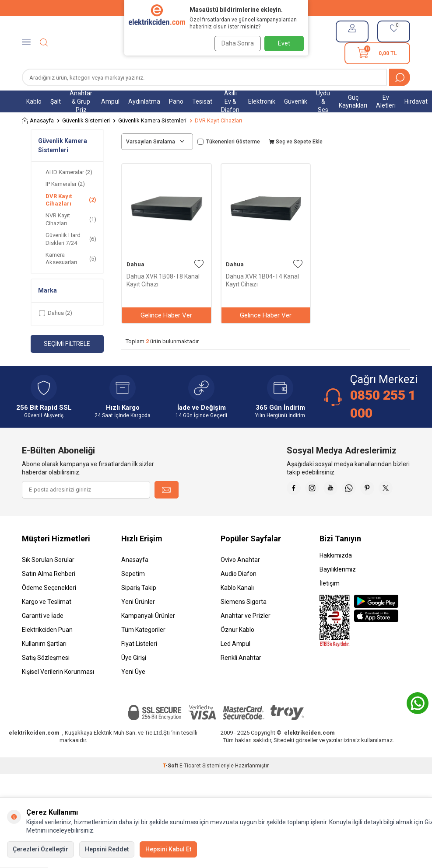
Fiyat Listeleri (139, 666)
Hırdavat (416, 101)
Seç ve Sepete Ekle (296, 142)
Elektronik (262, 101)
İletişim (330, 605)
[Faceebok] (314, 490)
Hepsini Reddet (107, 849)
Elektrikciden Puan (47, 652)
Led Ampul (235, 666)
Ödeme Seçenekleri (49, 610)
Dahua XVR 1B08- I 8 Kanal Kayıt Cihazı (163, 280)
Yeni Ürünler (138, 624)
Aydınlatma (144, 101)
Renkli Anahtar (241, 680)
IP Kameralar (65, 184)
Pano (176, 101)
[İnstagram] (336, 490)
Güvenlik (296, 101)
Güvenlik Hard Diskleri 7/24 (71, 239)
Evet (284, 43)
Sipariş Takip (139, 610)
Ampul (110, 101)
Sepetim (133, 596)
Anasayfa (38, 121)
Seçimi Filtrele (67, 344)
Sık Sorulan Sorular (48, 582)
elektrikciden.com (34, 755)
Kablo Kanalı (237, 610)
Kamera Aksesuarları (71, 258)
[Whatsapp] (379, 490)
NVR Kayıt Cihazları (71, 219)
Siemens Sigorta (244, 624)
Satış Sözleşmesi (46, 680)
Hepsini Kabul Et (168, 849)
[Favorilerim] (394, 31)
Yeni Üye (133, 694)
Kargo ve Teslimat (47, 624)
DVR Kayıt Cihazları (71, 200)
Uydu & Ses (323, 101)
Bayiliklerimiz (338, 591)
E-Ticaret (190, 788)
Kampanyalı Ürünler (148, 638)
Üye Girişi (134, 680)
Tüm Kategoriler (143, 652)
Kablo (34, 101)
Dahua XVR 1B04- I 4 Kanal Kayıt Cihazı (262, 280)
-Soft (171, 788)
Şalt (56, 101)
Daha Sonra (235, 43)
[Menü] (26, 42)
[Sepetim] (377, 53)
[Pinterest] (401, 490)
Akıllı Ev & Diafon (230, 101)
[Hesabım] (352, 31)
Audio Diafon (239, 596)
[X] (401, 512)
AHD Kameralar (69, 172)
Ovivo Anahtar (240, 582)
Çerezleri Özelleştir (40, 849)
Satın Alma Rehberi (49, 596)
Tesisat (202, 101)
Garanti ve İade (43, 638)
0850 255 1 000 (383, 404)
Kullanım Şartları (44, 666)
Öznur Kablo (237, 652)
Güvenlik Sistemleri (86, 120)
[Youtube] (358, 490)
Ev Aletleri (386, 102)
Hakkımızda (336, 577)
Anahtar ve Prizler (246, 638)
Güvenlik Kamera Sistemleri (152, 120)
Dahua (135, 264)
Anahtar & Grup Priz (81, 101)
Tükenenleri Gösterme (229, 142)
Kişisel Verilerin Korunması (58, 694)
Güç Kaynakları (353, 102)
